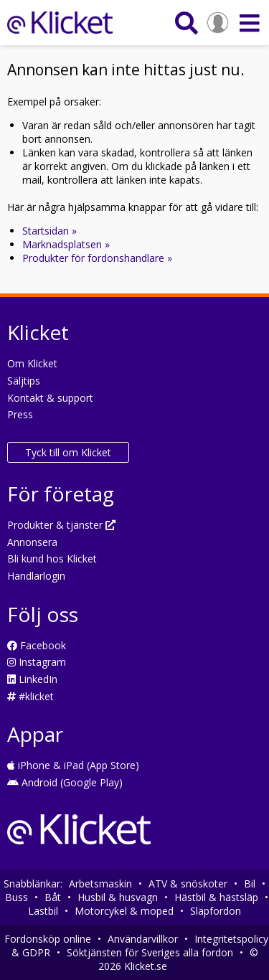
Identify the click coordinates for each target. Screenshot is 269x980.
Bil (250, 884)
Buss (16, 897)
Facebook (37, 645)
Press (20, 414)
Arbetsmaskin (100, 884)
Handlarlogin (36, 576)
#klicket (30, 696)
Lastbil (43, 911)
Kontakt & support (50, 398)
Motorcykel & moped (124, 911)
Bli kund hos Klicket (52, 559)
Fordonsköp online (48, 939)
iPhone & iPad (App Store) (73, 765)
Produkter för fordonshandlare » (97, 258)
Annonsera (32, 542)
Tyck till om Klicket (68, 452)
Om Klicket (32, 363)
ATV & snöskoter (188, 884)
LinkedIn (32, 679)
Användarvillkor (143, 939)
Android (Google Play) (65, 782)
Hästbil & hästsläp (216, 897)
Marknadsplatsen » (66, 244)
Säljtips (24, 381)
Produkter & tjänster (61, 525)
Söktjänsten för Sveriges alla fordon (150, 952)
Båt (53, 897)
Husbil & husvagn (118, 897)
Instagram (37, 662)
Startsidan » (49, 231)
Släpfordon (216, 911)
